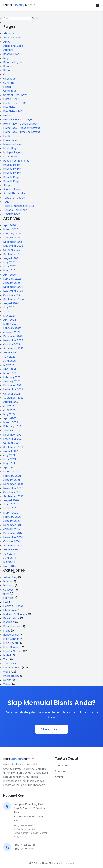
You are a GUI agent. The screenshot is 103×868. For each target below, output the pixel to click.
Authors (8, 50)
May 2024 (9, 316)
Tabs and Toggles (14, 198)
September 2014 (13, 545)
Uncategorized (12, 668)
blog (6, 58)
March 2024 (11, 324)
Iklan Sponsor (12, 647)
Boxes (7, 66)
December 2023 (13, 336)
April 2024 (10, 320)
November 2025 (13, 246)
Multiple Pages (12, 152)
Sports (7, 680)
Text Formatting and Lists (18, 206)
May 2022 (9, 414)
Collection (9, 590)
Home (7, 115)
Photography (11, 676)
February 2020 (12, 517)
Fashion (8, 598)
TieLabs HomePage (15, 210)
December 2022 (13, 385)
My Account (11, 157)
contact (8, 87)
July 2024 (9, 307)
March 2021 (10, 472)
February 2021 (12, 476)
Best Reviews (11, 54)
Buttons (8, 70)
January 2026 (12, 238)
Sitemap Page (12, 189)
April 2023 (9, 369)
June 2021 (10, 459)
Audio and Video (13, 46)
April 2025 (9, 275)
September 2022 (13, 398)
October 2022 (12, 394)
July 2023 (9, 357)
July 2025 (9, 262)
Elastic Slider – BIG (15, 103)
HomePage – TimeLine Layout (21, 132)
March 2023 (11, 373)
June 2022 (10, 410)
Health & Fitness (13, 606)
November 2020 (13, 488)
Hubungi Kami (52, 729)
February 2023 (12, 377)
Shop (7, 185)
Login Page (10, 140)
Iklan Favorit (11, 643)
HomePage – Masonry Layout (21, 128)
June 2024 (10, 311)
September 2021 (13, 447)
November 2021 (13, 439)
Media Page (10, 148)
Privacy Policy (12, 165)
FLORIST (9, 622)
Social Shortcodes (14, 193)
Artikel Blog (10, 577)
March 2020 (11, 513)
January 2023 (12, 381)
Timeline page (12, 214)
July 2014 (9, 554)
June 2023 (10, 361)
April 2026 (10, 225)
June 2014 (10, 558)
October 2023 (12, 344)
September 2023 (13, 348)
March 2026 (11, 229)
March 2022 (11, 422)
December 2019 (13, 525)
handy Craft (10, 635)
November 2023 (13, 340)
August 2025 (11, 258)
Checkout (9, 79)
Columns (9, 83)
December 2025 (13, 242)
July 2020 (9, 504)
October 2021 (11, 443)
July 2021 (9, 455)
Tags (6, 202)
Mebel (7, 655)
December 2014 (13, 533)
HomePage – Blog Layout (19, 119)
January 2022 (12, 430)
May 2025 (9, 270)
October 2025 (12, 250)
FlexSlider (9, 107)
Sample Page (11, 177)
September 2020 (13, 496)
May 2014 (9, 562)
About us (9, 33)
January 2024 (12, 332)
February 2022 (12, 426)
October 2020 (12, 492)
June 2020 (10, 508)
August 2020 (11, 500)
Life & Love (10, 610)
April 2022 (9, 418)
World (7, 672)
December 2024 (13, 287)
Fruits (7, 631)
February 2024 (12, 328)
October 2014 (12, 541)
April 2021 (9, 468)
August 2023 (11, 353)
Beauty (7, 581)
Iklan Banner (11, 639)
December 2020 (13, 484)
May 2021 (9, 463)
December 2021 (13, 435)
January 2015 (12, 529)
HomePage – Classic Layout (20, 124)
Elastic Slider (11, 99)
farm (6, 594)
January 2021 (12, 480)
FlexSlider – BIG (13, 111)
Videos (7, 684)
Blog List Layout (13, 62)
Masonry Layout (13, 144)
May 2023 (9, 365)
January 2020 (12, 521)
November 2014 (13, 537)
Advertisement (12, 38)
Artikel (7, 42)
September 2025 (13, 254)
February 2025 (12, 279)
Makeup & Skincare (15, 614)
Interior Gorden (13, 651)
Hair (6, 602)
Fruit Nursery (11, 626)
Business (9, 585)
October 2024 (12, 295)
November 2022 (13, 389)
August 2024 (11, 303)
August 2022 (11, 402)
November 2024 (13, 291)
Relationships (11, 618)
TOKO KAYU (11, 664)
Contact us (10, 91)
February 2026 (12, 234)
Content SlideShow (15, 95)
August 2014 (11, 549)
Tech (6, 659)
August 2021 (11, 451)
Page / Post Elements (16, 161)
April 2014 (9, 566)
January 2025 (12, 283)
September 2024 (13, 299)
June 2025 (10, 266)
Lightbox (8, 136)
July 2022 (9, 406)
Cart (6, 74)
